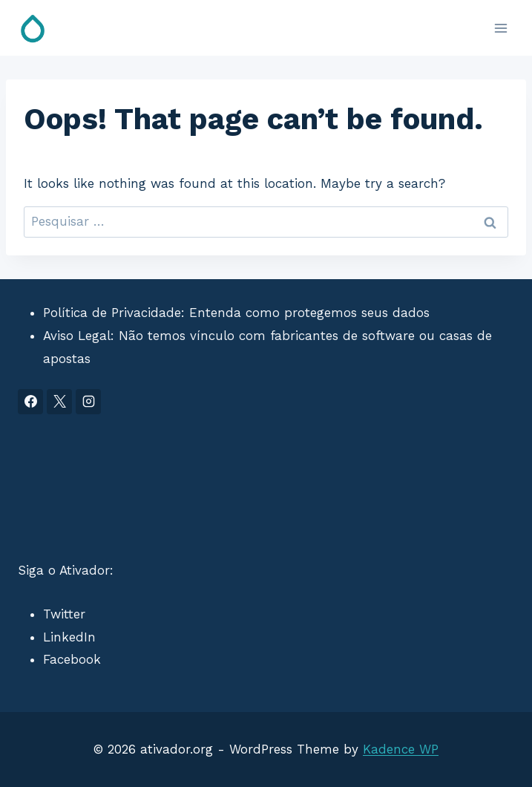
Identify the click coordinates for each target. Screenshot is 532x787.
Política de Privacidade (112, 313)
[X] (59, 402)
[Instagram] (88, 402)
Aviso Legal (77, 336)
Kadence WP (401, 749)
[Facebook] (30, 402)
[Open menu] (500, 28)
